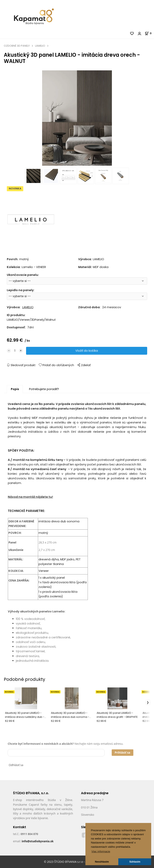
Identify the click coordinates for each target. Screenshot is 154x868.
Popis (15, 389)
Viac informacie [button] (101, 851)
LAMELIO (40, 46)
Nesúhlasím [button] (102, 862)
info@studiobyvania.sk (38, 841)
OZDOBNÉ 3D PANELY (17, 46)
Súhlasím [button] (135, 862)
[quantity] (15, 351)
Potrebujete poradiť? (44, 389)
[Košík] (149, 33)
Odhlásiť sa (16, 765)
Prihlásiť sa (123, 752)
